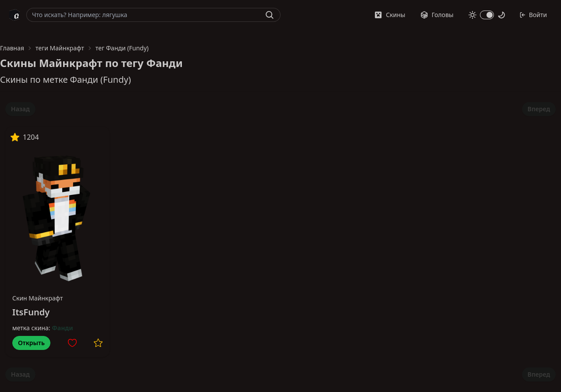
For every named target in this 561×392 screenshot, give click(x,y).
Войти (533, 15)
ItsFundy (31, 312)
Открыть (31, 343)
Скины (390, 15)
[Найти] (270, 15)
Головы (437, 15)
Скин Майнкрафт (38, 298)
